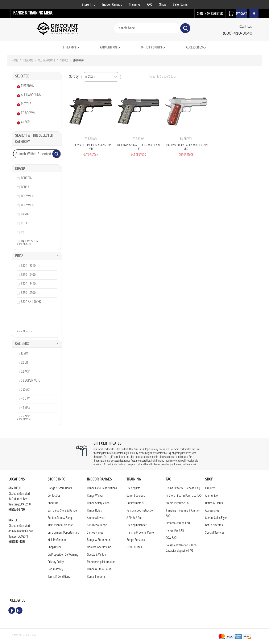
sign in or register (210, 14)
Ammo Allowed (96, 518)
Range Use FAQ (175, 531)
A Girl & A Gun (134, 518)
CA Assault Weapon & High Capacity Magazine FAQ (181, 548)
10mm (25, 354)
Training (134, 4)
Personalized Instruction (140, 511)
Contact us (54, 496)
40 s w (25, 399)
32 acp (25, 372)
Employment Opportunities (63, 533)
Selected (37, 76)
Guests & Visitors (97, 555)
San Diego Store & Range (62, 511)
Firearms (28, 61)
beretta (26, 178)
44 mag (26, 408)
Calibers (37, 344)
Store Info (88, 4)
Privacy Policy (56, 562)
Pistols (64, 61)
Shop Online (55, 548)
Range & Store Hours (60, 489)
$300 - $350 (28, 266)
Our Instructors (135, 503)
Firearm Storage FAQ (178, 523)
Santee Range (95, 533)
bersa (25, 187)
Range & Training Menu (33, 13)
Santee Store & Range (61, 518)
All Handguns (46, 61)
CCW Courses (134, 548)
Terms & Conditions (59, 577)
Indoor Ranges (112, 4)
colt (24, 224)
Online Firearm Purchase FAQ (183, 489)
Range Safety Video (98, 503)
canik (25, 215)
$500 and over (31, 302)
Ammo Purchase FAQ (178, 503)
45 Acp (25, 122)
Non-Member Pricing (99, 548)
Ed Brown (28, 113)
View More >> (24, 244)
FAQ (150, 4)
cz (23, 233)
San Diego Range (97, 526)
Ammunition (110, 48)
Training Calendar (136, 526)
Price (37, 256)
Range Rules (94, 511)
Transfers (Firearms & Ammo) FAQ (183, 514)
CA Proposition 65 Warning (63, 555)
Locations (17, 479)
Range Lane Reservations (102, 489)
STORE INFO (57, 479)
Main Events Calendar (60, 526)
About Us (53, 503)
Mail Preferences (57, 540)
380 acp (26, 390)
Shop (163, 4)
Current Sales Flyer (216, 518)
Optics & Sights (153, 48)
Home (15, 61)
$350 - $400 (28, 275)
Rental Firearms (96, 577)
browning (28, 196)
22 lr (24, 363)
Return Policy (55, 570)
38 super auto (31, 381)
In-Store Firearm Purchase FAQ (184, 496)
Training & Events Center (141, 533)
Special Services (215, 533)
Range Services (136, 540)
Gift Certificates (214, 526)
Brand (37, 169)
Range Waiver (95, 496)
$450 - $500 (28, 293)
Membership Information (101, 562)
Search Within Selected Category (37, 139)
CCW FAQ (171, 538)
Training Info (133, 489)
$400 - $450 (28, 284)
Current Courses (136, 496)
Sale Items (180, 4)
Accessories (196, 48)
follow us (17, 601)
